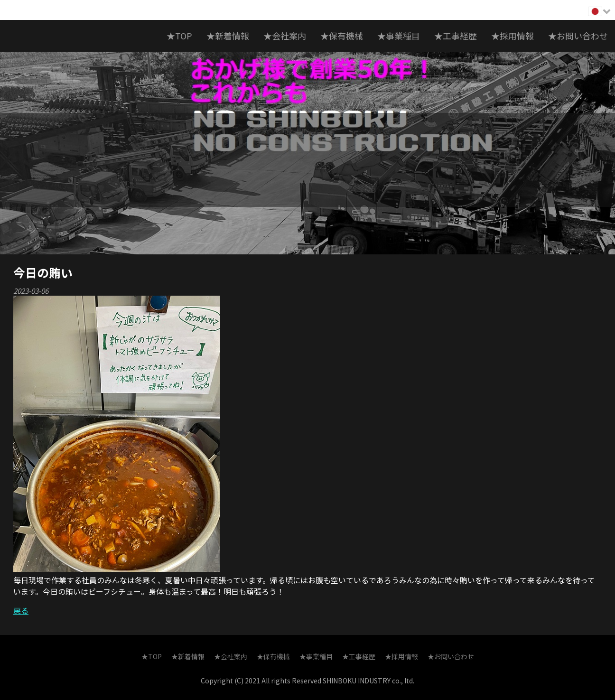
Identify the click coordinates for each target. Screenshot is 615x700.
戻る (21, 610)
